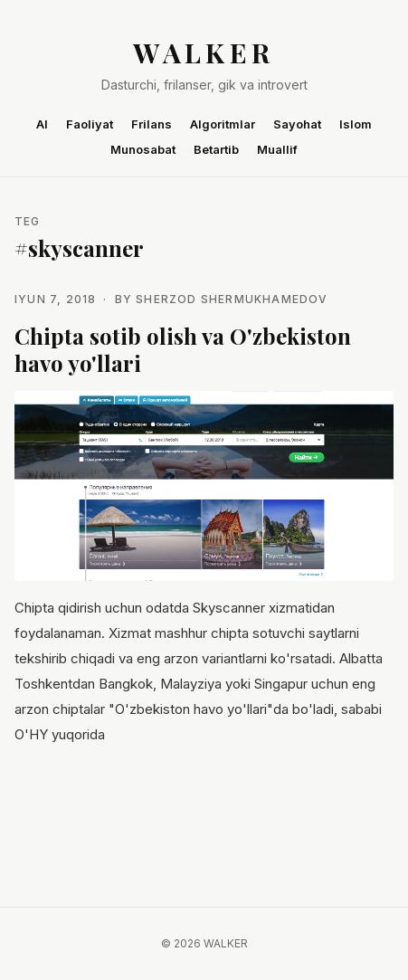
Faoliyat (90, 124)
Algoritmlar (223, 124)
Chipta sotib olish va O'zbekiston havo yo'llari (183, 349)
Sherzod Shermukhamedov (232, 299)
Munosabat (143, 149)
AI (42, 124)
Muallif (277, 149)
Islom (356, 124)
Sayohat (297, 124)
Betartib (216, 149)
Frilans (152, 124)
